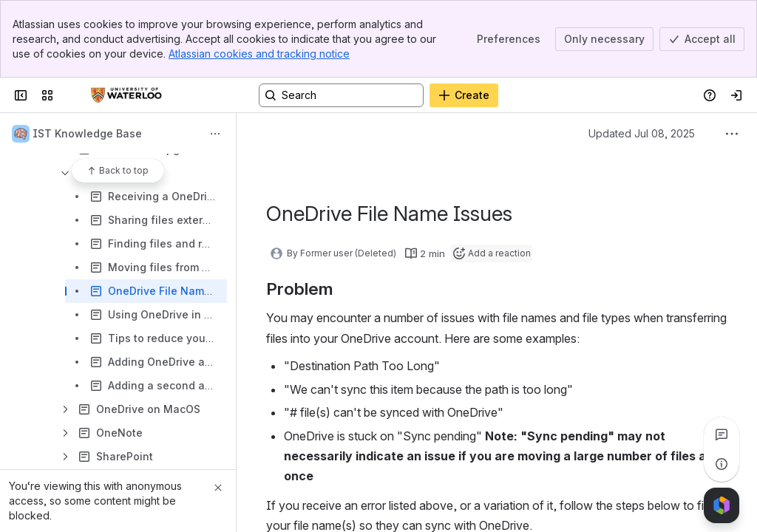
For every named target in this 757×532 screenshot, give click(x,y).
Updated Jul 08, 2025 (642, 133)
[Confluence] (126, 95)
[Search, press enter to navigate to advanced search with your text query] (341, 95)
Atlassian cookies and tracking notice (259, 54)
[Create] (464, 95)
